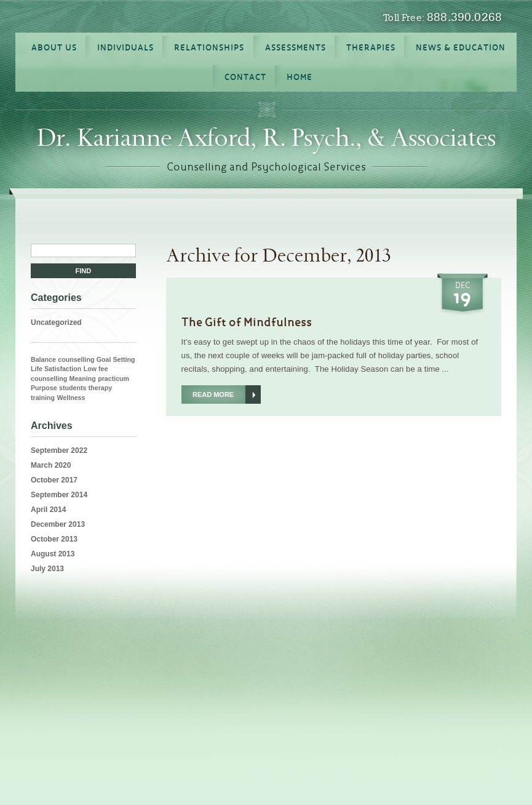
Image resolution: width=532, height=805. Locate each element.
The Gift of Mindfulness (247, 322)
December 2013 (58, 524)
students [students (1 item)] (73, 388)
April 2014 (48, 510)
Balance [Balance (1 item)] (43, 359)
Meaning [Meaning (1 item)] (83, 378)
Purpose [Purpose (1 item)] (44, 388)
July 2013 (47, 569)
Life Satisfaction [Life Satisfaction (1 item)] (56, 369)
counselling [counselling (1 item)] (76, 359)
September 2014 (59, 495)
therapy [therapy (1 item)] (101, 388)
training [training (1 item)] (43, 398)
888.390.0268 (464, 17)
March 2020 (51, 465)
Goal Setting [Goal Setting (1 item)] (116, 359)
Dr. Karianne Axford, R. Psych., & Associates (266, 138)
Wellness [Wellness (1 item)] (71, 398)
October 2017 (54, 480)
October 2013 (54, 539)
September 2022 (59, 451)
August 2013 (53, 554)
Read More (213, 394)
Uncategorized (56, 322)
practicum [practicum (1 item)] (113, 378)
